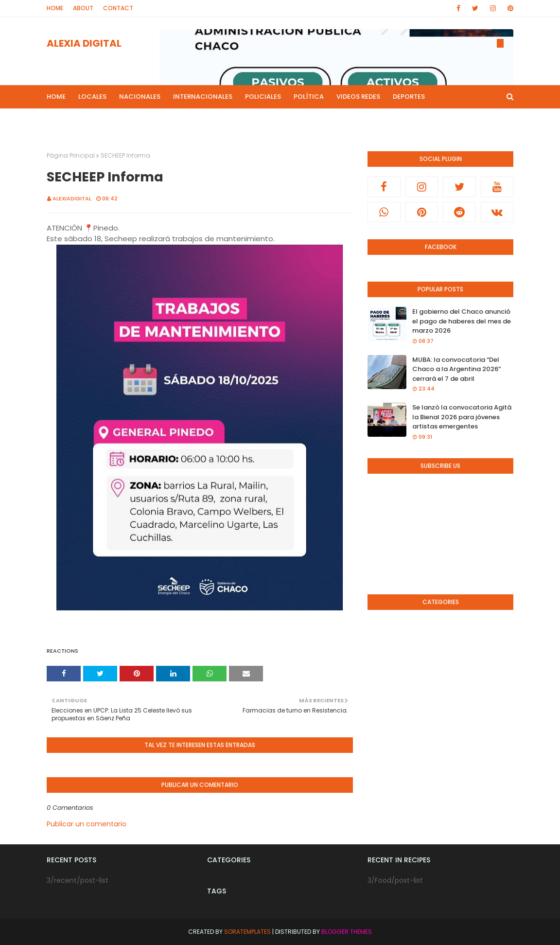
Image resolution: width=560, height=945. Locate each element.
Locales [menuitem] (92, 97)
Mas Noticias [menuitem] (165, 120)
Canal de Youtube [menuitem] (414, 120)
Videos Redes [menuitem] (358, 97)
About (83, 8)
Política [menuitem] (309, 97)
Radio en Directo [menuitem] (341, 120)
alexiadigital (72, 198)
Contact (118, 8)
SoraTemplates (247, 932)
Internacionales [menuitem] (203, 97)
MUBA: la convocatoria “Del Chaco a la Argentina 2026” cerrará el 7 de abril (456, 369)
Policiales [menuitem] (263, 97)
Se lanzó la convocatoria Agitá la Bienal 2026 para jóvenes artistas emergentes (462, 417)
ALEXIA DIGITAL (84, 43)
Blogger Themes (347, 932)
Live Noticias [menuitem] (224, 120)
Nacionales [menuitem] (140, 97)
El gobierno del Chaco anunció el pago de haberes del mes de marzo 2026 (462, 321)
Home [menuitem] (56, 97)
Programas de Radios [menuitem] (91, 120)
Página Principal (71, 155)
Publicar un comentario (87, 824)
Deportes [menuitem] (409, 97)
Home (55, 8)
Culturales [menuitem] (279, 120)
